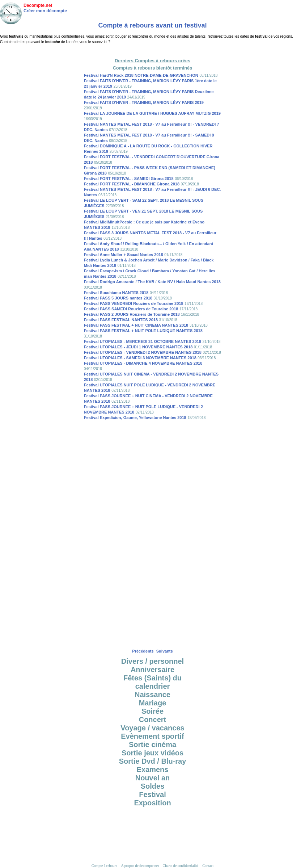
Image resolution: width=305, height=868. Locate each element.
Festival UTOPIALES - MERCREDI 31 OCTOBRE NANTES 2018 (143, 341)
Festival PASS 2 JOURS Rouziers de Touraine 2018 (132, 314)
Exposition (152, 803)
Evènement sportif (152, 736)
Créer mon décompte (45, 11)
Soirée (152, 711)
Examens (153, 770)
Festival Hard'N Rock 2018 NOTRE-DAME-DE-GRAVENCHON (141, 75)
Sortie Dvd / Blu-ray (153, 761)
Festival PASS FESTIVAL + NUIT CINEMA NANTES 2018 (136, 325)
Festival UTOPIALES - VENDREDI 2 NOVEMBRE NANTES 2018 (143, 352)
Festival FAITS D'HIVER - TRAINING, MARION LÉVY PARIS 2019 (144, 102)
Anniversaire (152, 670)
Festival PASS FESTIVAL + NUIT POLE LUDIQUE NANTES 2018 (143, 331)
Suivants (165, 651)
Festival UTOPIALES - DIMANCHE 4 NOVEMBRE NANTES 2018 (143, 363)
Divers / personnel (152, 661)
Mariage (153, 703)
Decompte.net (38, 5)
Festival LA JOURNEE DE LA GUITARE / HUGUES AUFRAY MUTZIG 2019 (152, 113)
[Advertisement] (153, 51)
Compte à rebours (104, 866)
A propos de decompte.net (140, 866)
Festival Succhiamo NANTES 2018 (116, 293)
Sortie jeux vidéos (152, 753)
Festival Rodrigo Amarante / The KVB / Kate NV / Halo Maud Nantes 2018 (152, 282)
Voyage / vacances (152, 728)
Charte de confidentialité (181, 866)
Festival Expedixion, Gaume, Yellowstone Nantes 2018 (135, 418)
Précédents (143, 651)
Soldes (153, 786)
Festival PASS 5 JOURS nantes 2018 (118, 298)
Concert (153, 720)
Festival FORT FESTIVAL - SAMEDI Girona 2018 (129, 179)
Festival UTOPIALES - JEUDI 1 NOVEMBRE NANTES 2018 (138, 347)
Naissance (152, 695)
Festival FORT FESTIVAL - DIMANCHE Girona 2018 (132, 184)
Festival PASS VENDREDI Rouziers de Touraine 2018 (134, 303)
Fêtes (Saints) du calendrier (152, 682)
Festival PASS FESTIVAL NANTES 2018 (121, 320)
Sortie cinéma (152, 745)
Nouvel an (153, 778)
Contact (208, 866)
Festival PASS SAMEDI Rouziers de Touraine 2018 (131, 309)
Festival (152, 794)
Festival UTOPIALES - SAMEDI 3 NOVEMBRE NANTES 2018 (140, 358)
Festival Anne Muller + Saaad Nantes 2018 (124, 255)
